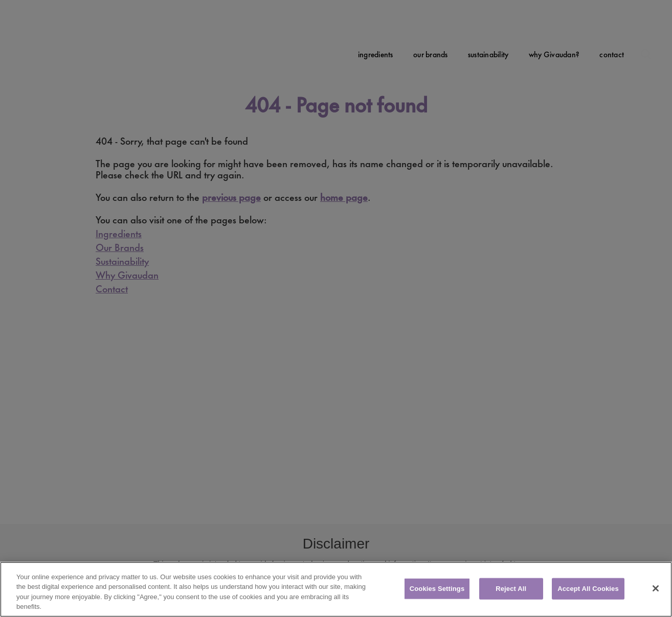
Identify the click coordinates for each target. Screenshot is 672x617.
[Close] (656, 588)
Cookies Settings (437, 589)
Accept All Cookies (588, 589)
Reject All (511, 589)
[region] (336, 589)
